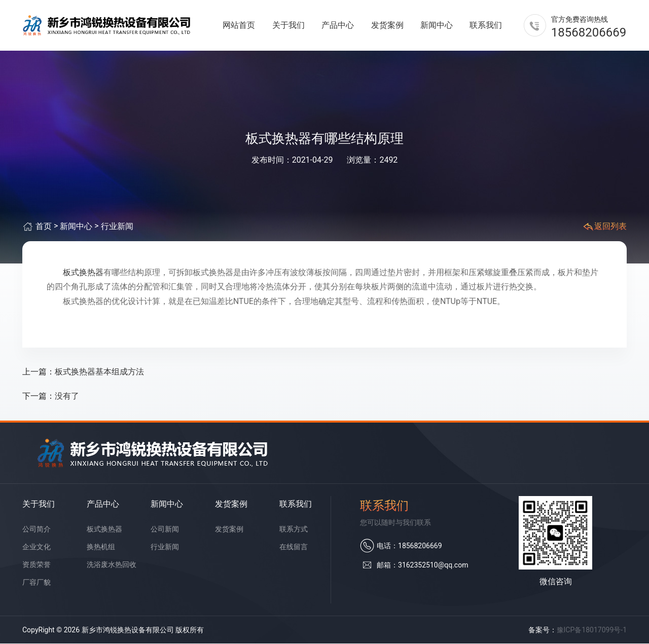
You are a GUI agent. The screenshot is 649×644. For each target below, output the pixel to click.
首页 (44, 227)
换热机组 (101, 547)
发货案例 (387, 25)
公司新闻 (165, 529)
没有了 (67, 396)
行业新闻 (117, 227)
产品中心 (338, 25)
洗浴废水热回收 (112, 564)
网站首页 (239, 25)
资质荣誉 (37, 564)
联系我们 (486, 25)
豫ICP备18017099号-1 (592, 630)
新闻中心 (437, 25)
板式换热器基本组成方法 (99, 372)
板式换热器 (83, 272)
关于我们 (289, 25)
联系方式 (294, 529)
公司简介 (37, 529)
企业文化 (37, 547)
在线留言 (294, 547)
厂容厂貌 (37, 582)
